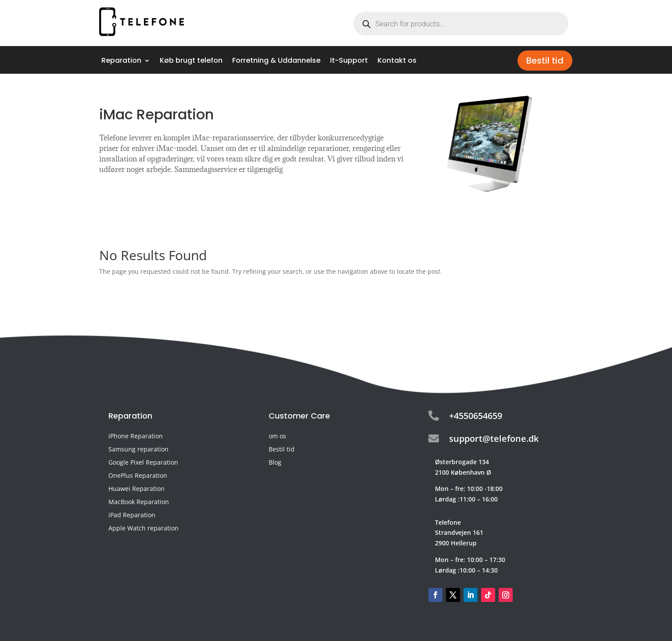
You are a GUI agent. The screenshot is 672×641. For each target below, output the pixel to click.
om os (277, 437)
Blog (275, 463)
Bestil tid (545, 61)
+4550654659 (476, 416)
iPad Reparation (132, 516)
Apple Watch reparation (144, 529)
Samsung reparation (138, 450)
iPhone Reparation (136, 437)
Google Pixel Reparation (143, 463)
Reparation (121, 61)
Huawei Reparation (137, 489)
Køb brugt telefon (191, 61)
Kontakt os (397, 61)
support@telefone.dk (494, 439)
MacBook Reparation (139, 502)
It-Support (349, 61)
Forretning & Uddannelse (276, 61)
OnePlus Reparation (138, 476)
